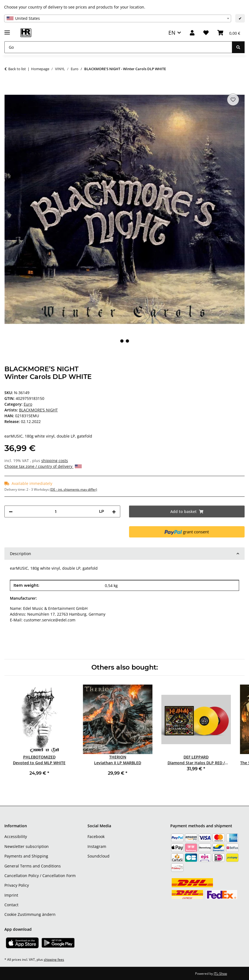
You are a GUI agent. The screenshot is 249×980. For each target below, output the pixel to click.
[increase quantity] (114, 511)
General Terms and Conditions (33, 866)
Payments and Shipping (26, 856)
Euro (28, 404)
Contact (11, 905)
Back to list (17, 69)
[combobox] (118, 18)
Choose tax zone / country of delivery (43, 466)
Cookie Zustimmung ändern (30, 914)
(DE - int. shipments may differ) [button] (73, 489)
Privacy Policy (17, 885)
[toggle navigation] (7, 30)
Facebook (96, 836)
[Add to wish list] (233, 100)
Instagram (97, 846)
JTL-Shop (220, 974)
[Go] (118, 47)
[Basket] (229, 33)
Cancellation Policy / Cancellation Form (40, 876)
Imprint (11, 895)
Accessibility (16, 836)
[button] (192, 33)
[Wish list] (206, 33)
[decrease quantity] (11, 511)
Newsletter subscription (27, 846)
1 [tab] (122, 341)
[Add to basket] (9, 86)
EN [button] (172, 33)
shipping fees (54, 959)
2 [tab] (127, 341)
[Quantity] (56, 511)
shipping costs (55, 461)
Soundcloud (98, 856)
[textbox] (118, 18)
